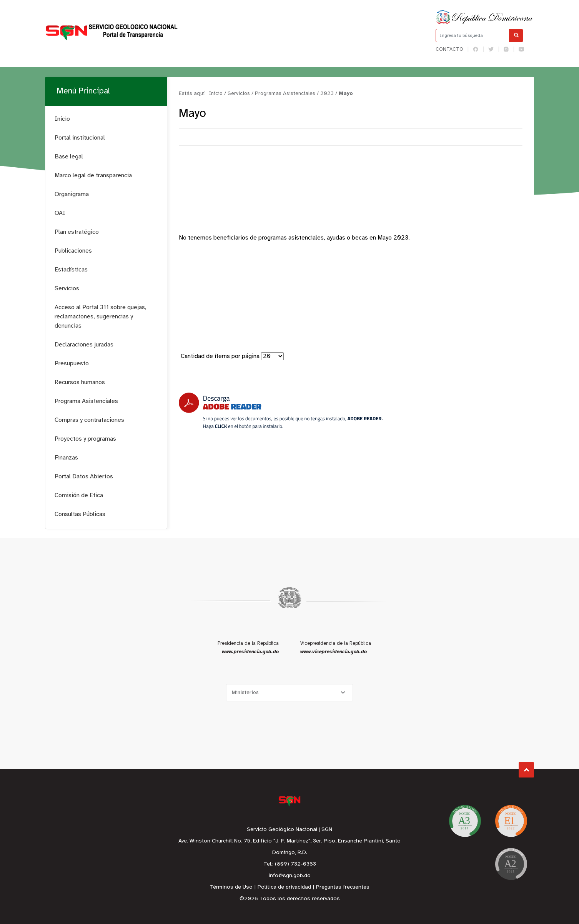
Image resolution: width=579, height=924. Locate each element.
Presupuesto (72, 364)
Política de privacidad (284, 887)
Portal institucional (80, 138)
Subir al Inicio (527, 770)
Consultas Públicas (80, 514)
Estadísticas (71, 270)
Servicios (67, 289)
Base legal (69, 157)
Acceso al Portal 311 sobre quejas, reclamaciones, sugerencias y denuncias (101, 317)
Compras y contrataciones (89, 420)
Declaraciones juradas (84, 345)
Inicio (62, 119)
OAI (60, 213)
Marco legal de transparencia (93, 176)
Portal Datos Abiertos (84, 477)
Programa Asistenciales (86, 401)
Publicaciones (73, 251)
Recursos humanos (80, 382)
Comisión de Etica (79, 495)
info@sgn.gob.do (289, 876)
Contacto (449, 49)
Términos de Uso (231, 887)
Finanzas (66, 458)
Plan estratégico (77, 232)
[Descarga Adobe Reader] (281, 411)
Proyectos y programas (85, 439)
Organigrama (72, 194)
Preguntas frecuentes (343, 887)
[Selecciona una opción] (289, 693)
